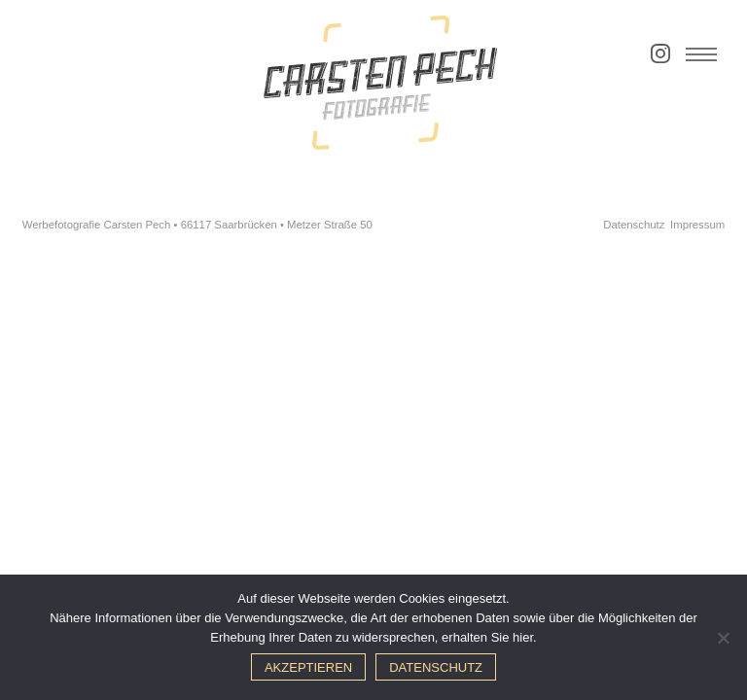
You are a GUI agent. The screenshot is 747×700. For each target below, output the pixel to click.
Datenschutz (634, 225)
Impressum (697, 225)
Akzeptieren (308, 667)
